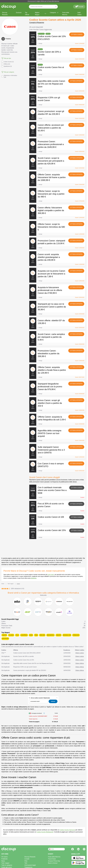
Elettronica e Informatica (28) (9, 76)
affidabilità (34, 578)
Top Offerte (27, 14)
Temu (36, 635)
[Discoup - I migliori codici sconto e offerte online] (9, 7)
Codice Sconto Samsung (67, 830)
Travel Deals (52, 859)
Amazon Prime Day (54, 861)
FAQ (26, 861)
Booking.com (67, 635)
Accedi (79, 6)
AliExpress (24, 635)
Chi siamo (4, 857)
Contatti (27, 859)
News (3, 861)
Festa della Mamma (66, 14)
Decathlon (5, 639)
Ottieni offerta (76, 81)
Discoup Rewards (5, 14)
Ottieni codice (77, 34)
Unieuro (59, 635)
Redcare (42, 635)
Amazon (4, 635)
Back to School (53, 863)
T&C (26, 863)
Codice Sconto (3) (8, 62)
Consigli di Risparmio (37, 23)
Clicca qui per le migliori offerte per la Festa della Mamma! (43, 1)
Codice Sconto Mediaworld (45, 832)
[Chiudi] (85, 1)
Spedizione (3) (7, 66)
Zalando (11, 635)
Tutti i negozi (5, 863)
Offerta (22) (6, 64)
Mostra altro (43, 595)
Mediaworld (50, 635)
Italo (17, 635)
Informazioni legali (30, 865)
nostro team (51, 575)
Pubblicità (4, 859)
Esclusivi (19, 13)
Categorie (54, 13)
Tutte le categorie (7, 865)
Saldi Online (79, 14)
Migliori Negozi (41, 14)
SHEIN (31, 635)
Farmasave (76, 635)
